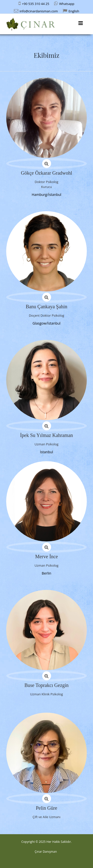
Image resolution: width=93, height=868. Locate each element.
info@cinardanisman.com (39, 11)
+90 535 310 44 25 (35, 4)
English (74, 11)
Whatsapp (67, 4)
